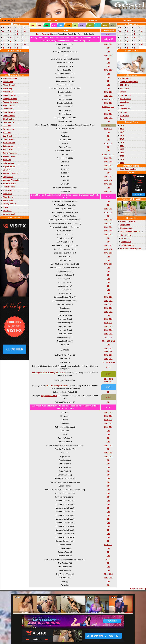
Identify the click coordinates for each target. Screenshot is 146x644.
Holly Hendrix (9, 139)
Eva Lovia (7, 133)
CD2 (111, 44)
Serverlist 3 (126, 242)
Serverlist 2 (126, 238)
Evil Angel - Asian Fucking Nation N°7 (48, 372)
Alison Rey (8, 88)
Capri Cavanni (9, 112)
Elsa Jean (7, 126)
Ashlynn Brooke (10, 99)
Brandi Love (8, 109)
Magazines (124, 102)
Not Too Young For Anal (56, 385)
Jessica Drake (9, 156)
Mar (47, 25)
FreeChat (93, 20)
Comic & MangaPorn (129, 82)
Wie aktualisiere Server (130, 232)
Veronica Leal (9, 214)
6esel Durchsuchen (128, 169)
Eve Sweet (7, 136)
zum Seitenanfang (138, 589)
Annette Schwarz (10, 95)
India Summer (9, 143)
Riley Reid (7, 194)
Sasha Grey (8, 200)
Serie (122, 119)
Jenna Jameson (10, 153)
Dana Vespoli (9, 122)
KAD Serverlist (127, 245)
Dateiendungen (126, 228)
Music (122, 105)
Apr (54, 25)
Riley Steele (8, 197)
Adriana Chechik (10, 78)
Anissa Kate (8, 92)
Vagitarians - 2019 (49, 396)
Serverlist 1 (126, 235)
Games (123, 92)
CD (108, 48)
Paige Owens (9, 190)
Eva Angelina (9, 129)
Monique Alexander (11, 180)
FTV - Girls (124, 88)
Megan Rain (8, 177)
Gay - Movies (125, 95)
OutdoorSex (125, 109)
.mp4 (108, 34)
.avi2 (111, 39)
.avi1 (106, 39)
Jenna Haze (8, 150)
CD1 (106, 44)
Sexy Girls (128, 20)
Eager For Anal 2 (44, 34)
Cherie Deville (9, 116)
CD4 (111, 351)
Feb (40, 25)
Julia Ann (7, 160)
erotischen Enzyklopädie (130, 248)
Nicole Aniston (9, 183)
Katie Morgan (9, 163)
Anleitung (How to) (128, 221)
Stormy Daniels (10, 204)
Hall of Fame (125, 99)
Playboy (123, 112)
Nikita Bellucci (9, 187)
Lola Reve (7, 170)
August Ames (9, 105)
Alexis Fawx (8, 82)
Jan (33, 25)
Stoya (5, 207)
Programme (125, 225)
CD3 (112, 99)
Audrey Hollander (10, 102)
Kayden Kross (9, 166)
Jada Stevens (9, 146)
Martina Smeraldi (10, 173)
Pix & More (124, 116)
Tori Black (7, 211)
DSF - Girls (124, 85)
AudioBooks (125, 78)
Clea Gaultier (8, 119)
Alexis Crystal (9, 85)
